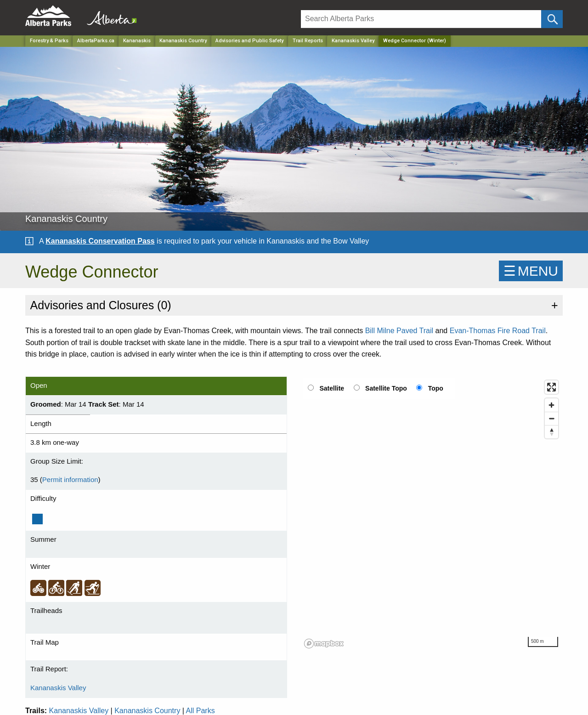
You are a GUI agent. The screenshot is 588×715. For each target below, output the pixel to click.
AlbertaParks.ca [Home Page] (96, 41)
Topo (436, 388)
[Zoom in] (551, 405)
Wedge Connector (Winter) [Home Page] (415, 41)
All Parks (201, 711)
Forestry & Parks (49, 41)
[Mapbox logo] (324, 644)
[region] (432, 514)
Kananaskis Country (147, 711)
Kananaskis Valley (353, 41)
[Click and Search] (552, 19)
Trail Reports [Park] (308, 41)
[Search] (421, 19)
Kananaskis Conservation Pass (100, 241)
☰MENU (531, 271)
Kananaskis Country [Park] (183, 41)
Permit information (70, 480)
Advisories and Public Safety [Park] (249, 41)
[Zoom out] (551, 418)
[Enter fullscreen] (551, 387)
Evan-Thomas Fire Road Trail (498, 331)
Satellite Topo (386, 388)
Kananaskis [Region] (137, 41)
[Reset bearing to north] (551, 432)
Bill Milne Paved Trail (399, 331)
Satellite (332, 388)
